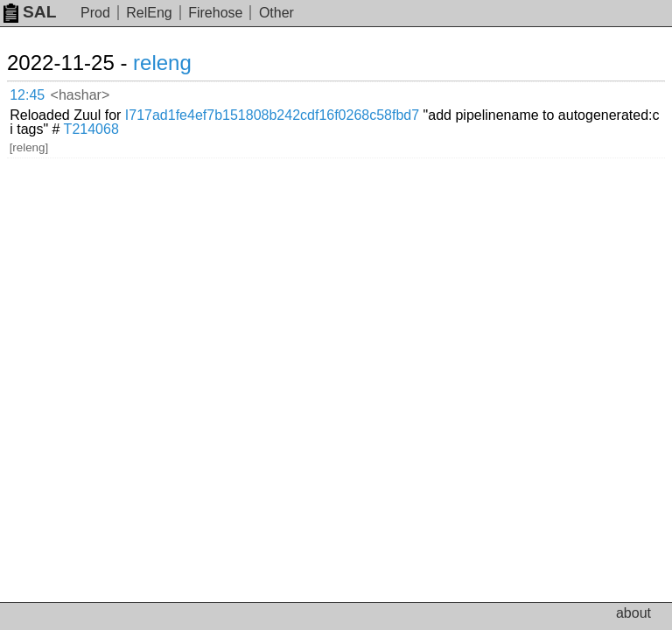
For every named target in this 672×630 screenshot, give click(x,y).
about (633, 613)
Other (276, 13)
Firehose (215, 13)
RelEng (149, 13)
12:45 (27, 95)
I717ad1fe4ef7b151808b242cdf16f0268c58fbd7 (272, 115)
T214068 (91, 129)
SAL (30, 12)
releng (162, 63)
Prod (95, 13)
